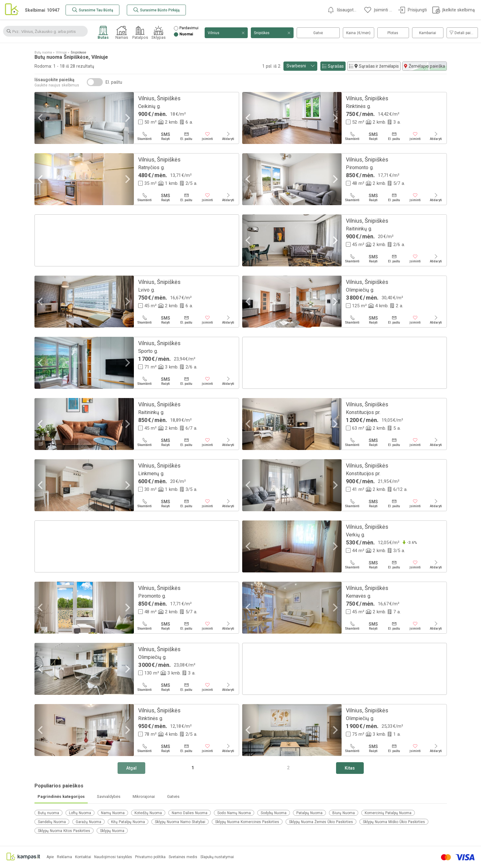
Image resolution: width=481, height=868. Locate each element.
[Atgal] (131, 768)
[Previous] (41, 118)
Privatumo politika (150, 857)
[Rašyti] (166, 136)
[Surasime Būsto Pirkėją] (156, 10)
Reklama (64, 857)
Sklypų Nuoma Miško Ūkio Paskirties (394, 822)
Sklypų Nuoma (112, 831)
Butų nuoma (48, 813)
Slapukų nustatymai (217, 857)
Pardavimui (189, 28)
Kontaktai (83, 857)
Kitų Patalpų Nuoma (128, 822)
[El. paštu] (186, 136)
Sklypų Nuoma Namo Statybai (180, 822)
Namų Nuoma (113, 813)
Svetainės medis (183, 857)
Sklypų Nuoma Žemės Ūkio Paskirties (321, 822)
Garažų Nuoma (88, 822)
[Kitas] (350, 768)
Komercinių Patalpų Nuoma (388, 813)
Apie (50, 857)
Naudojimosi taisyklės (113, 857)
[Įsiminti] (207, 136)
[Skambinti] (145, 136)
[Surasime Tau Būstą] (92, 10)
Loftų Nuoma (80, 813)
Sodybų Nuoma (274, 813)
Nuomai (186, 34)
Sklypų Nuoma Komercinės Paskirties (247, 822)
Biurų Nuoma (344, 813)
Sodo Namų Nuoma (234, 813)
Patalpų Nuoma (309, 813)
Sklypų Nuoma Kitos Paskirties (64, 831)
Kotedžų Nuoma (148, 813)
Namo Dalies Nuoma (190, 813)
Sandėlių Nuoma (52, 822)
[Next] (127, 118)
